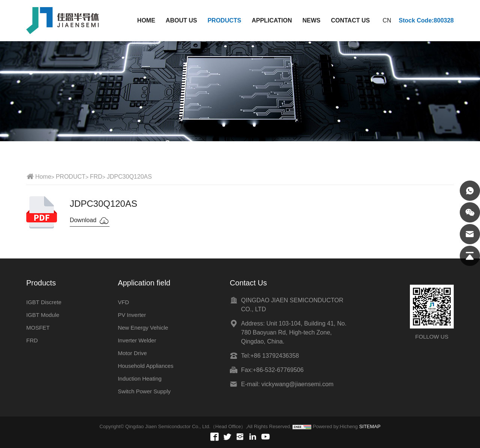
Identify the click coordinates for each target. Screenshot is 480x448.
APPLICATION (272, 20)
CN (387, 20)
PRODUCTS (224, 20)
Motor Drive (132, 353)
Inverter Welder (137, 340)
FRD (96, 177)
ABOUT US (181, 20)
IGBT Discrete (44, 302)
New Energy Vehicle (143, 328)
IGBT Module (43, 315)
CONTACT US (350, 20)
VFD (123, 302)
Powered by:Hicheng (335, 426)
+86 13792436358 (275, 356)
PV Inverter (132, 315)
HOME (146, 20)
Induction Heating (140, 379)
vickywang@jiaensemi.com (297, 384)
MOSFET (38, 328)
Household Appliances (145, 366)
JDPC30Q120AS (129, 177)
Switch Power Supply (144, 391)
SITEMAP (370, 426)
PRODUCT (71, 177)
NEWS (311, 20)
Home (43, 177)
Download (90, 221)
